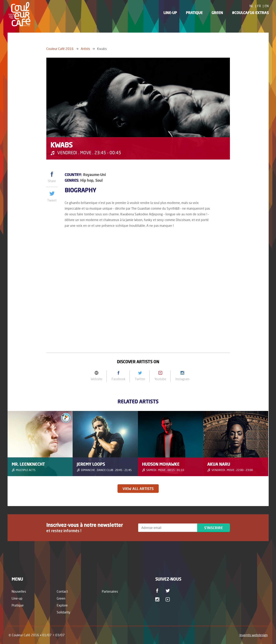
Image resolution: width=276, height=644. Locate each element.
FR (259, 6)
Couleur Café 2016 (60, 49)
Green (217, 13)
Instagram (158, 599)
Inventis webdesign (254, 635)
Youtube (168, 599)
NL (251, 6)
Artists (85, 49)
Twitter (168, 591)
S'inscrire (213, 528)
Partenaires (110, 591)
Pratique (194, 13)
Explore (62, 605)
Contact (62, 591)
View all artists (138, 489)
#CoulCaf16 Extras (250, 13)
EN (267, 6)
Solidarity (64, 612)
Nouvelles (19, 591)
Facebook (158, 591)
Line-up (170, 13)
